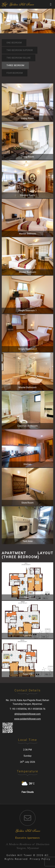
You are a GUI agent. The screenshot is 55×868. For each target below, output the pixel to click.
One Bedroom (14, 43)
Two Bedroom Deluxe (19, 58)
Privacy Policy (40, 859)
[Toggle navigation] (51, 4)
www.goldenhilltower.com (27, 719)
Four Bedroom (15, 73)
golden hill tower (28, 831)
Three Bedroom (15, 65)
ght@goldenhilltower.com (27, 714)
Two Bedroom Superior (20, 50)
